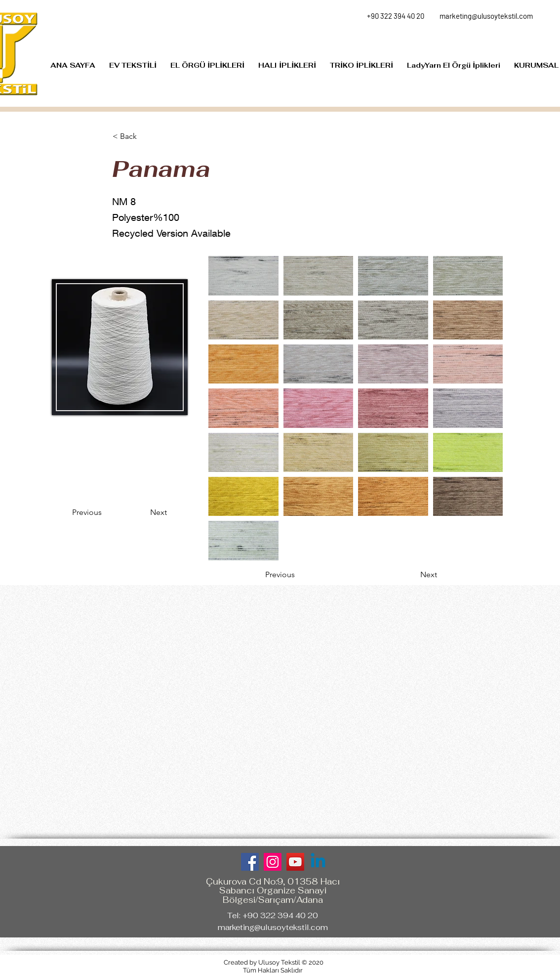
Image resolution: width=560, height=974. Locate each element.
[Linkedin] (318, 862)
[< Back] (145, 136)
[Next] (142, 512)
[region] (120, 347)
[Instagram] (273, 862)
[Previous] (105, 512)
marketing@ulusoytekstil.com (273, 927)
